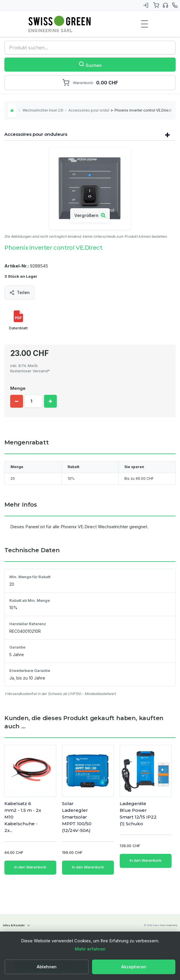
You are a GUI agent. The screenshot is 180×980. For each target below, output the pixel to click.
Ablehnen (47, 967)
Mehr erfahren (90, 949)
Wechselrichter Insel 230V (43, 110)
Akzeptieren (134, 967)
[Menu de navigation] (144, 24)
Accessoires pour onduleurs (89, 110)
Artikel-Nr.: (17, 266)
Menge (18, 388)
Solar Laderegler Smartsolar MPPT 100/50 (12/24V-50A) (77, 817)
